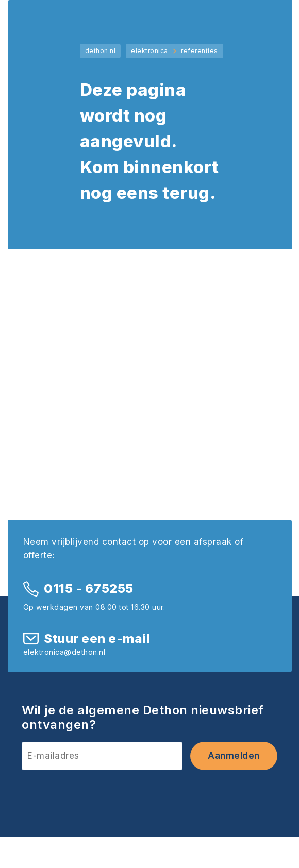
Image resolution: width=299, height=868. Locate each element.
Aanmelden (234, 756)
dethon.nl (101, 51)
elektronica (149, 51)
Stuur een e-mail (97, 639)
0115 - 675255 (89, 589)
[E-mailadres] (102, 756)
